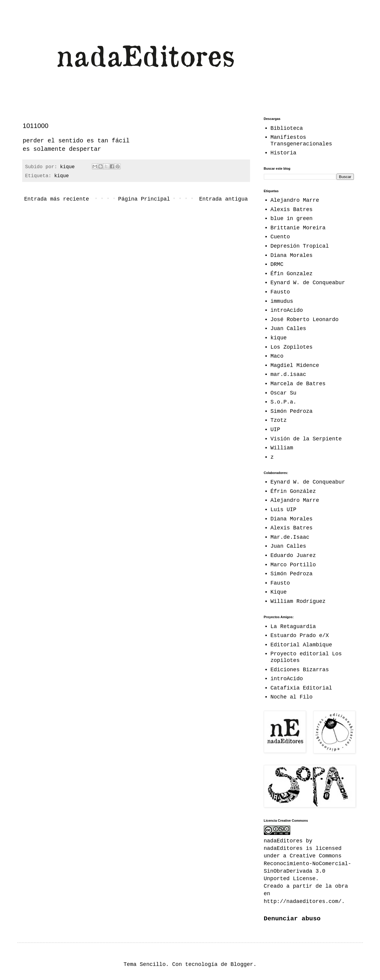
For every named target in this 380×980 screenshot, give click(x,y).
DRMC (277, 264)
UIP (275, 430)
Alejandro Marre (295, 200)
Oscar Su (283, 393)
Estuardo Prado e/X (300, 636)
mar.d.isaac (288, 374)
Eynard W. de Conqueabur (308, 283)
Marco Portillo (293, 565)
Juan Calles (288, 329)
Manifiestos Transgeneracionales (301, 141)
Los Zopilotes (291, 347)
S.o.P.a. (283, 402)
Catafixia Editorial (301, 688)
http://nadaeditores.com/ (303, 901)
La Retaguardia (293, 627)
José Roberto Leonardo (305, 320)
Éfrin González (293, 491)
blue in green (291, 219)
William (282, 448)
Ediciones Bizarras (300, 670)
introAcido (287, 310)
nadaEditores (283, 848)
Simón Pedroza (291, 411)
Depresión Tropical (300, 246)
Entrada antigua (223, 199)
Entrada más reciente (57, 199)
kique (62, 176)
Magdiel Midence (295, 365)
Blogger (242, 964)
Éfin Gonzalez (291, 274)
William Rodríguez (298, 601)
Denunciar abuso (292, 919)
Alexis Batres (291, 210)
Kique (279, 592)
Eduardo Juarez (293, 556)
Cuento (280, 237)
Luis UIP (283, 510)
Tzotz (279, 420)
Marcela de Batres (298, 384)
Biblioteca (287, 128)
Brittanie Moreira (298, 228)
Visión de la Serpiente (306, 439)
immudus (282, 301)
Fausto (280, 292)
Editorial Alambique (301, 645)
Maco (277, 356)
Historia (283, 153)
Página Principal (144, 199)
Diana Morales (291, 255)
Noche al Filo (291, 697)
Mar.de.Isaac (290, 537)
